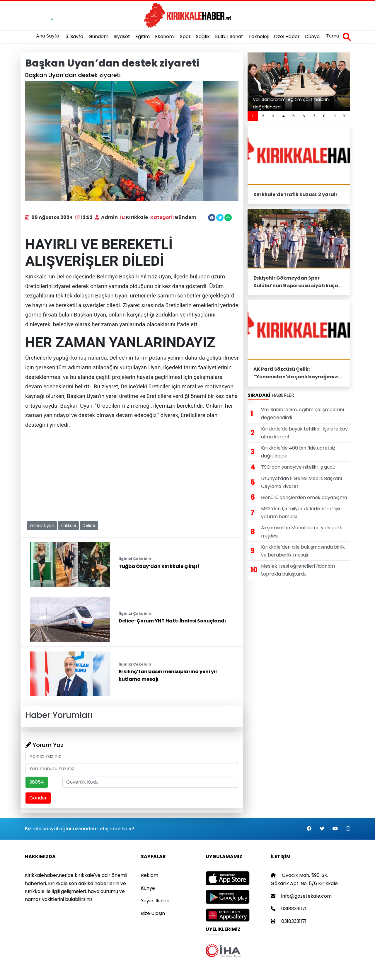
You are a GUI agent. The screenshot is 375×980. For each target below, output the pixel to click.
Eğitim (143, 36)
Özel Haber (287, 36)
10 (345, 116)
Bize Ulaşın (153, 913)
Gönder (38, 798)
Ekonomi (165, 36)
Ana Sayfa (48, 36)
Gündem (98, 36)
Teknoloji (259, 36)
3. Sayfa (74, 36)
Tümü (333, 36)
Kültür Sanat (229, 36)
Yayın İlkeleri (155, 901)
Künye (148, 888)
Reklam (150, 875)
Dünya (312, 36)
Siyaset (122, 36)
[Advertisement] (132, 475)
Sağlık (203, 36)
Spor (185, 36)
